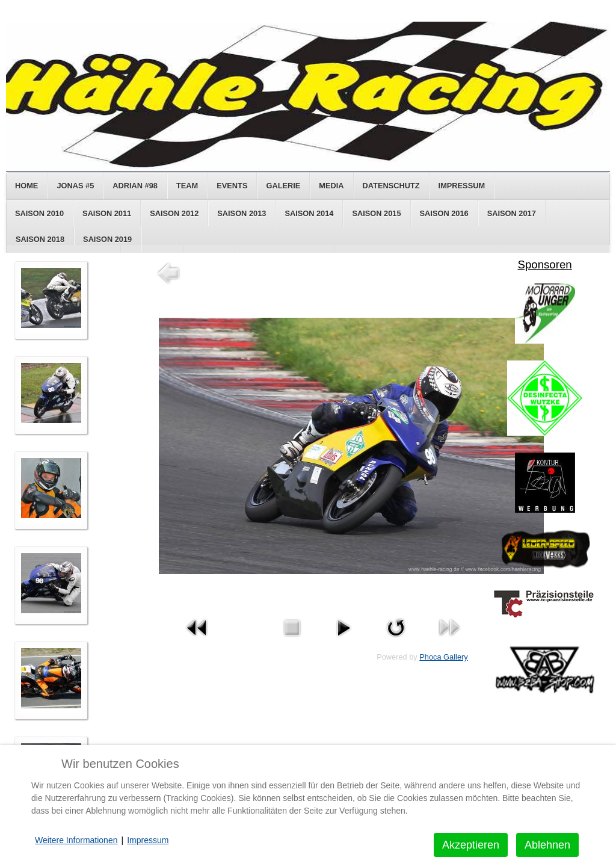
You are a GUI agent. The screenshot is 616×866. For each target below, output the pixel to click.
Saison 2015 (376, 213)
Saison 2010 (39, 213)
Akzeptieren (471, 845)
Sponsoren (544, 264)
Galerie (283, 186)
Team (187, 186)
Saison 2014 (309, 213)
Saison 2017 (512, 213)
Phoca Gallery (443, 657)
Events (232, 186)
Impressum (462, 186)
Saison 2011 (107, 213)
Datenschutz (391, 186)
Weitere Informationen (76, 840)
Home (26, 186)
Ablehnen (547, 845)
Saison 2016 (444, 213)
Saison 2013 (242, 213)
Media (331, 186)
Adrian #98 (135, 186)
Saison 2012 (174, 213)
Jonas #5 (75, 186)
